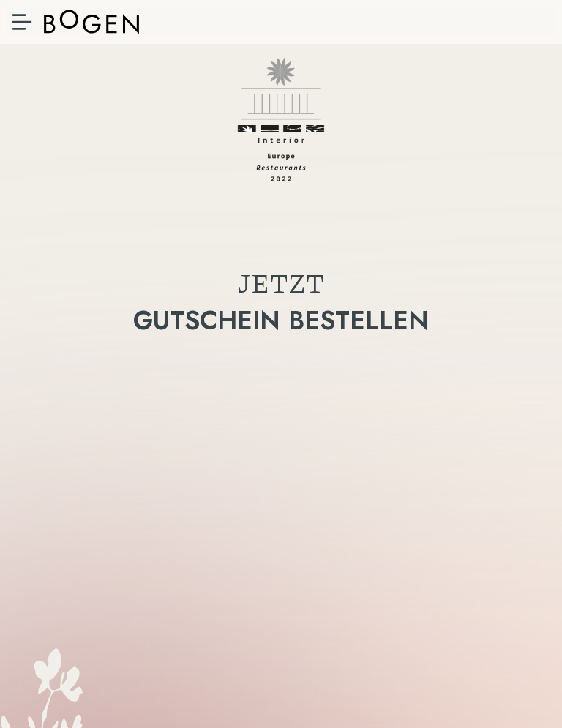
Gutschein (281, 420)
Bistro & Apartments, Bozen (91, 22)
